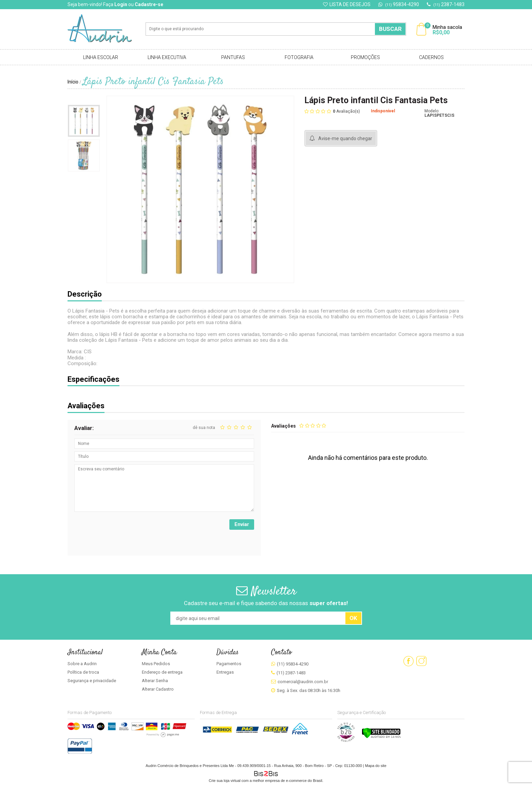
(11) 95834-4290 (293, 664)
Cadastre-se (149, 4)
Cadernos (431, 57)
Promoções (365, 57)
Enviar (242, 524)
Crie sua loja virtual (225, 781)
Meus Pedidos (156, 664)
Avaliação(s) (346, 111)
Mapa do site (376, 766)
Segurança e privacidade (92, 681)
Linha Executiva (167, 57)
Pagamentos (229, 664)
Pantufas (233, 57)
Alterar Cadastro (158, 689)
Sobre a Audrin (82, 664)
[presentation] (126, 532)
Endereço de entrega (162, 672)
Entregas (225, 672)
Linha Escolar (101, 57)
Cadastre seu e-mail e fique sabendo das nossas (266, 603)
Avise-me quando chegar (345, 138)
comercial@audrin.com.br (303, 682)
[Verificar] (381, 737)
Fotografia (299, 57)
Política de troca (83, 672)
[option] (84, 121)
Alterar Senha (155, 681)
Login (121, 4)
